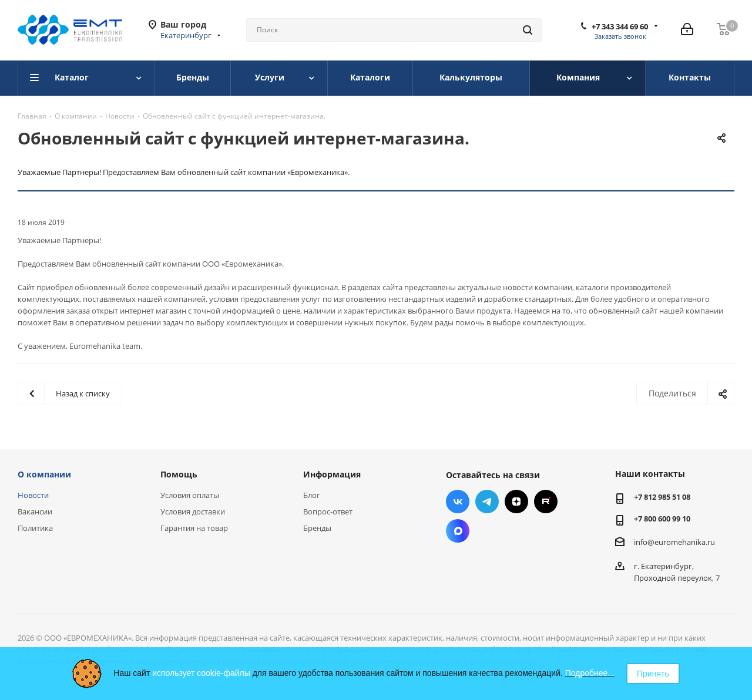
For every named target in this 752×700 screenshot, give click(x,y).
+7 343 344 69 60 (620, 26)
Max (458, 531)
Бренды (317, 528)
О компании (44, 474)
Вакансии (35, 511)
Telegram (487, 502)
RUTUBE (546, 502)
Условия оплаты (190, 495)
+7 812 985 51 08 (662, 497)
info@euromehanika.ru (674, 541)
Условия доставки (193, 511)
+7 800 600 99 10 (662, 519)
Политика (35, 528)
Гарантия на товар (194, 528)
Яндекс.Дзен (516, 502)
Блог (312, 495)
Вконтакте (458, 502)
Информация (332, 474)
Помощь (179, 474)
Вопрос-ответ (328, 511)
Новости (33, 495)
